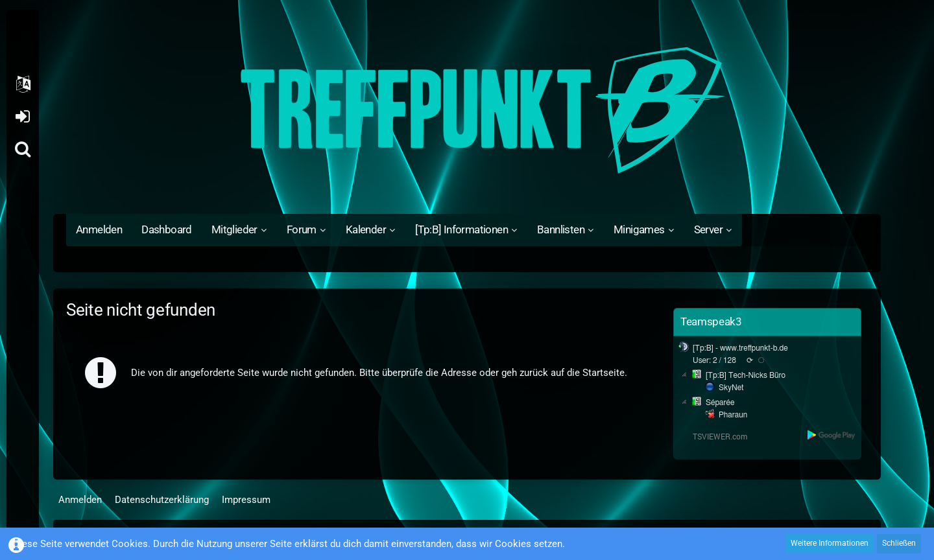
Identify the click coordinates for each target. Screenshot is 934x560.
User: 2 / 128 (714, 360)
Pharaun (733, 415)
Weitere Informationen (830, 543)
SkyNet (731, 388)
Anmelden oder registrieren (22, 117)
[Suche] (23, 149)
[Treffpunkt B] (467, 110)
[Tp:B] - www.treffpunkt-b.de (740, 348)
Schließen (899, 543)
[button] (23, 84)
